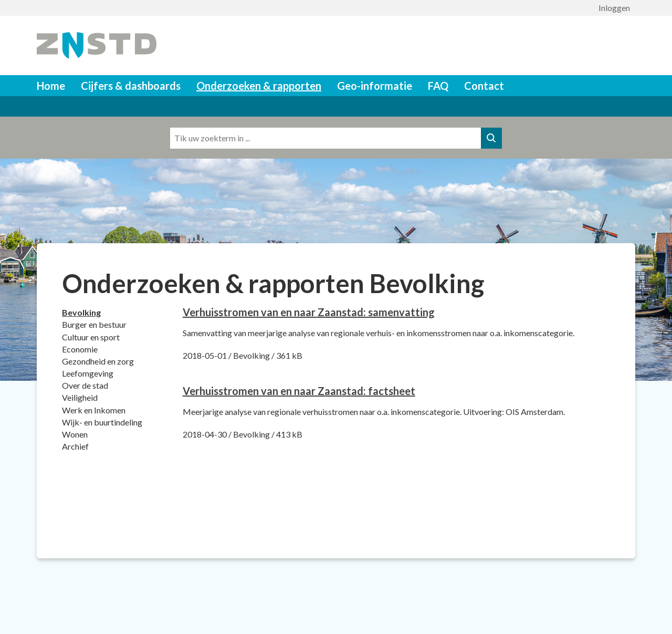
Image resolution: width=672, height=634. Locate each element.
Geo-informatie (375, 86)
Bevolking (81, 312)
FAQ (438, 86)
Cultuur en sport (91, 337)
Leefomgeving (88, 373)
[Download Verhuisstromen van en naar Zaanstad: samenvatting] (309, 312)
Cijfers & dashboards (131, 86)
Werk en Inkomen (94, 410)
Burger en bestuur (94, 324)
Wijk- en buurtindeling (102, 422)
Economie (80, 349)
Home (51, 86)
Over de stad (85, 385)
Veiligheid (80, 397)
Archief (75, 446)
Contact (484, 86)
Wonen (75, 434)
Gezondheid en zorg (98, 361)
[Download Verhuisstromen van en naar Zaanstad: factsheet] (299, 391)
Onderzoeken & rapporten (259, 86)
